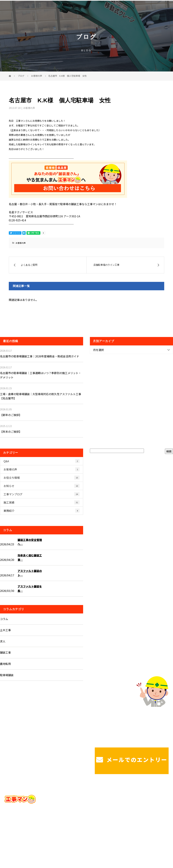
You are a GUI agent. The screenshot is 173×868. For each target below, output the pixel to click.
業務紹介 (42, 511)
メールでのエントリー (132, 760)
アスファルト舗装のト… (30, 573)
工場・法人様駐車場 (153, 797)
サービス (107, 797)
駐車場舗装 (7, 675)
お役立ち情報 (42, 478)
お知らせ (42, 486)
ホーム (91, 797)
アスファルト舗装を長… (30, 589)
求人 (3, 641)
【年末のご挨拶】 (11, 432)
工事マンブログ (42, 494)
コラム (4, 619)
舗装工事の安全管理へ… (30, 542)
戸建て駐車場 (126, 797)
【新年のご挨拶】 (11, 415)
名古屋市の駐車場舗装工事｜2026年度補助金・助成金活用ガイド (40, 356)
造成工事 (89, 805)
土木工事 (5, 630)
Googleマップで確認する (22, 823)
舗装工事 (5, 652)
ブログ (147, 805)
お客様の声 (29, 108)
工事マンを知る (128, 805)
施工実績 (42, 502)
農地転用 (5, 664)
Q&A (42, 461)
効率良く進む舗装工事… (30, 557)
